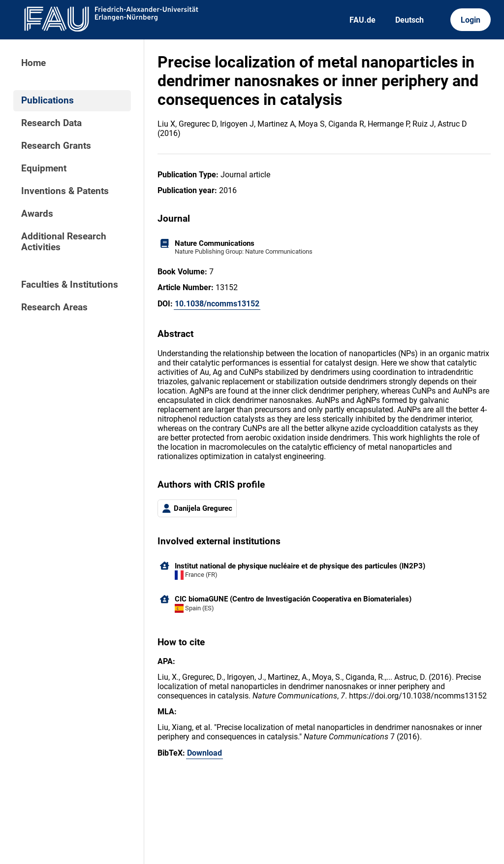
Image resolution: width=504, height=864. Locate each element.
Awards (37, 214)
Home (33, 63)
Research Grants (56, 146)
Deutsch (409, 20)
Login (471, 20)
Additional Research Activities (64, 242)
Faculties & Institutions (70, 285)
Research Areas (54, 307)
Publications (47, 100)
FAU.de (362, 20)
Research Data (51, 123)
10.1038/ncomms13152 (217, 304)
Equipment (44, 168)
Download (205, 753)
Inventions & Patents (65, 191)
